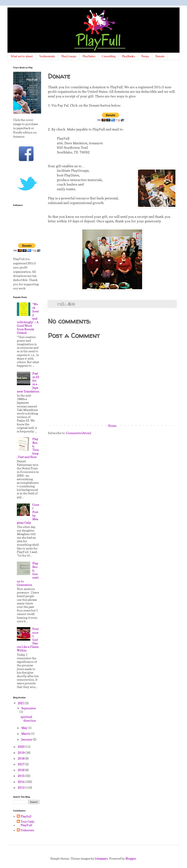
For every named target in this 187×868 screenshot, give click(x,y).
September (29, 708)
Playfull (26, 816)
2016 (21, 770)
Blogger (131, 858)
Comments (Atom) (79, 433)
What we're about (22, 56)
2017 (21, 764)
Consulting (109, 56)
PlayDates (89, 56)
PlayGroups (69, 56)
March (26, 734)
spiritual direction (28, 719)
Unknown (27, 830)
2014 (21, 782)
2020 (21, 747)
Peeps (145, 56)
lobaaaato (101, 858)
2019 (21, 753)
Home (112, 426)
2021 (21, 703)
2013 (21, 788)
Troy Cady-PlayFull (28, 823)
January (27, 739)
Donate (160, 56)
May (25, 728)
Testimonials (47, 56)
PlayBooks (128, 56)
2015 (21, 776)
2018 (21, 758)
